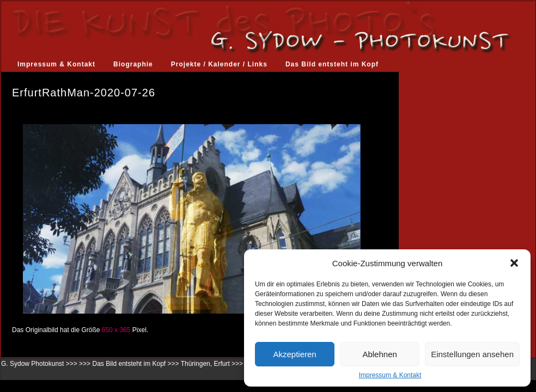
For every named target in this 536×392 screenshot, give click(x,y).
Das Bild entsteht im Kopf (332, 64)
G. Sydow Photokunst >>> (39, 364)
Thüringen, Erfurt (205, 364)
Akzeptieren (294, 354)
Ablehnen (379, 354)
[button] (514, 263)
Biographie (133, 64)
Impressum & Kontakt (390, 375)
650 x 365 (116, 330)
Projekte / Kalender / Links (219, 64)
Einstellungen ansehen (472, 354)
